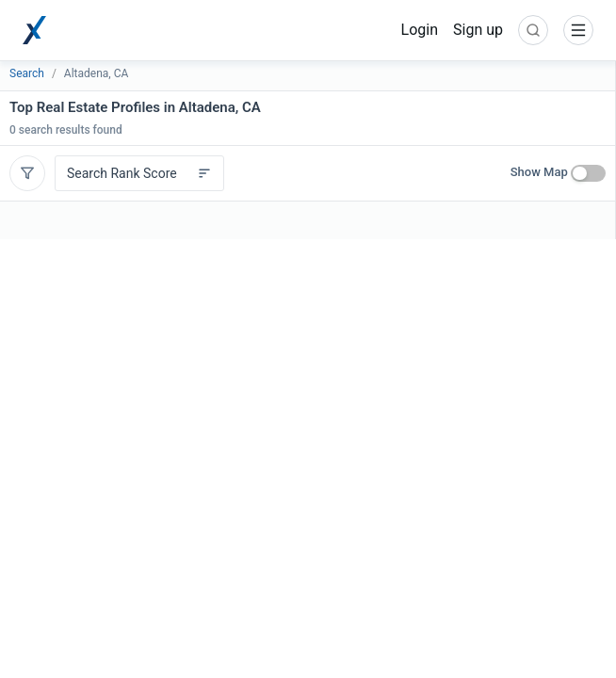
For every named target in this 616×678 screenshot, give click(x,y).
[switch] (588, 173)
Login (420, 30)
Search (27, 73)
